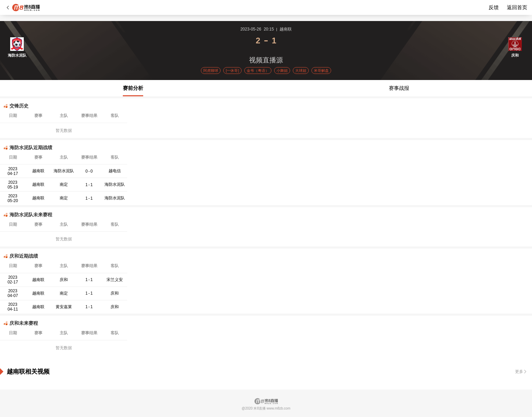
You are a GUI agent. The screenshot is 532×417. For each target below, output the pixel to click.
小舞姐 (282, 71)
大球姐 (301, 71)
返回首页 (517, 7)
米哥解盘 (321, 71)
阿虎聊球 (211, 71)
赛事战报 (399, 88)
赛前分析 (133, 88)
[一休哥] (232, 71)
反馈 (494, 7)
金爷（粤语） (258, 71)
